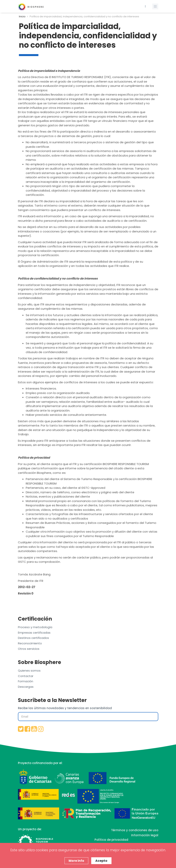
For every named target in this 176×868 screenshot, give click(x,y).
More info (76, 861)
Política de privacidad (111, 840)
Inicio (22, 16)
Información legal (145, 835)
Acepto (101, 861)
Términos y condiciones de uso (135, 830)
